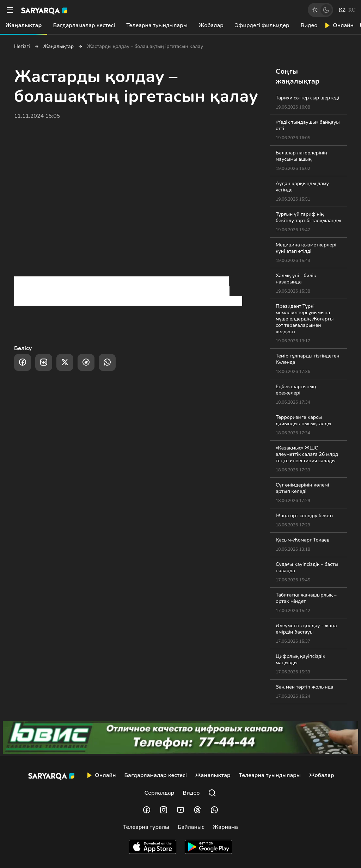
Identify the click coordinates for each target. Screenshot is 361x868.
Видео (309, 25)
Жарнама (225, 827)
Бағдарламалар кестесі (84, 25)
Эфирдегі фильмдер (262, 25)
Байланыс (191, 827)
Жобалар (211, 25)
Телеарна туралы (146, 827)
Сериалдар (160, 793)
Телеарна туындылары (157, 25)
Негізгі (22, 47)
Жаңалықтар (24, 25)
